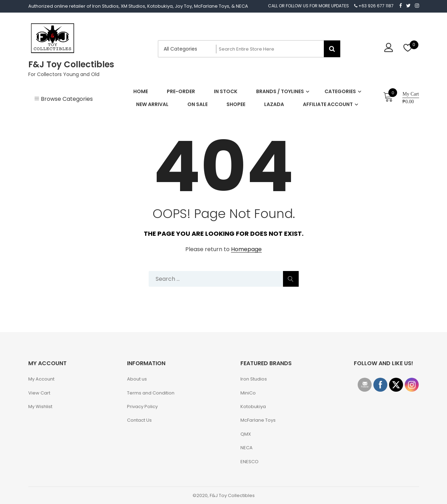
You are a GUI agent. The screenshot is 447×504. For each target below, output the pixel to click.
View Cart (39, 393)
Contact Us (139, 420)
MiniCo (248, 393)
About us (137, 379)
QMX (246, 434)
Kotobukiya (253, 407)
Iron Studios (254, 379)
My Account (41, 379)
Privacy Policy (142, 407)
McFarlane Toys (258, 420)
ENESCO (249, 462)
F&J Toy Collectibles (71, 64)
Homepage (246, 250)
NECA (247, 448)
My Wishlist (40, 407)
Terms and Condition (151, 393)
